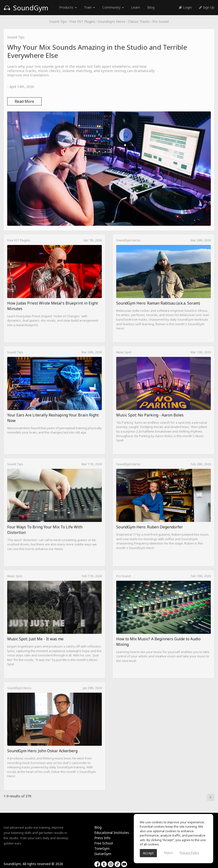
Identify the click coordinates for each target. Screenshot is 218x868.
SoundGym (26, 8)
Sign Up (207, 7)
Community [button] (113, 7)
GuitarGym (103, 854)
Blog (151, 7)
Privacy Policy (189, 853)
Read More (24, 101)
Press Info (102, 838)
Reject (168, 853)
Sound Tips (58, 21)
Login (185, 7)
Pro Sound (160, 21)
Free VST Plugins (82, 21)
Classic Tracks (139, 21)
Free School (104, 843)
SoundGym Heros (112, 21)
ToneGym (102, 848)
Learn (136, 7)
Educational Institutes (112, 833)
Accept (148, 853)
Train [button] (90, 7)
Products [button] (68, 7)
